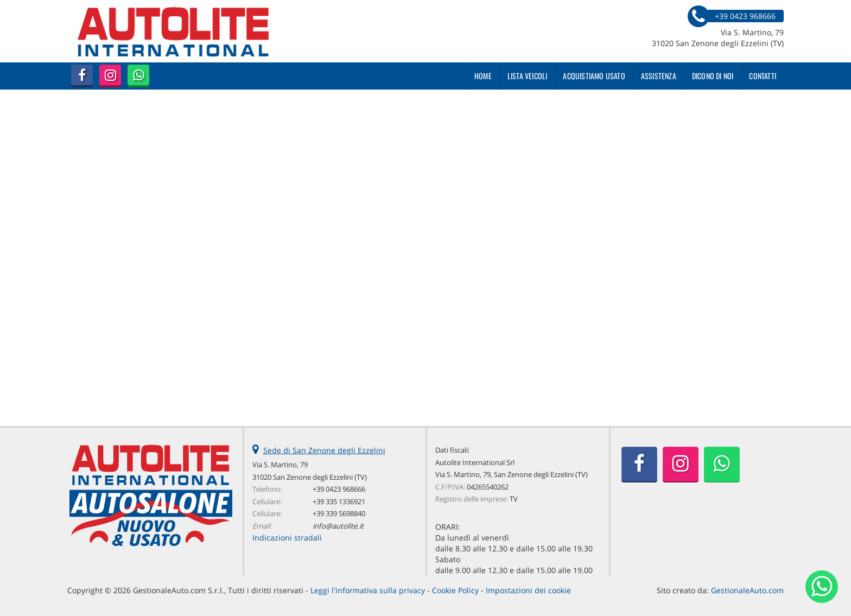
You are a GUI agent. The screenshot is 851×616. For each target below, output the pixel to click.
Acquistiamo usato (594, 76)
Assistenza (659, 76)
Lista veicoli (528, 76)
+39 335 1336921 (339, 501)
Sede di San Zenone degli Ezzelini (324, 450)
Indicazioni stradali (287, 538)
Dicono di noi (713, 76)
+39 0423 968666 (339, 489)
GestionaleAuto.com (747, 590)
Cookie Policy (455, 590)
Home (483, 76)
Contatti (763, 76)
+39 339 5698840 (339, 513)
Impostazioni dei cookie (528, 590)
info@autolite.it (338, 526)
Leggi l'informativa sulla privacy (368, 590)
